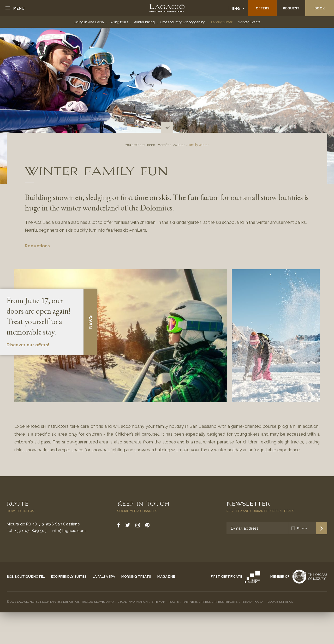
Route (18, 503)
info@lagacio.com (69, 531)
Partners (190, 602)
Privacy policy (253, 602)
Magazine (166, 576)
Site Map (158, 602)
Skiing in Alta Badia (89, 22)
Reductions (37, 246)
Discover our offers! (28, 345)
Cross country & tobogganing (183, 22)
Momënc (165, 145)
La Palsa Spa (104, 576)
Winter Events (249, 22)
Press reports (226, 602)
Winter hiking (144, 22)
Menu (19, 8)
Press (206, 602)
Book (320, 8)
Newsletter (248, 503)
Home (150, 145)
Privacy (302, 528)
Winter (179, 145)
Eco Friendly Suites (69, 576)
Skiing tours (119, 22)
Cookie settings (280, 602)
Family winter (222, 22)
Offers (263, 8)
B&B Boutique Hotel (26, 576)
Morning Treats (136, 576)
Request (291, 8)
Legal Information (133, 602)
